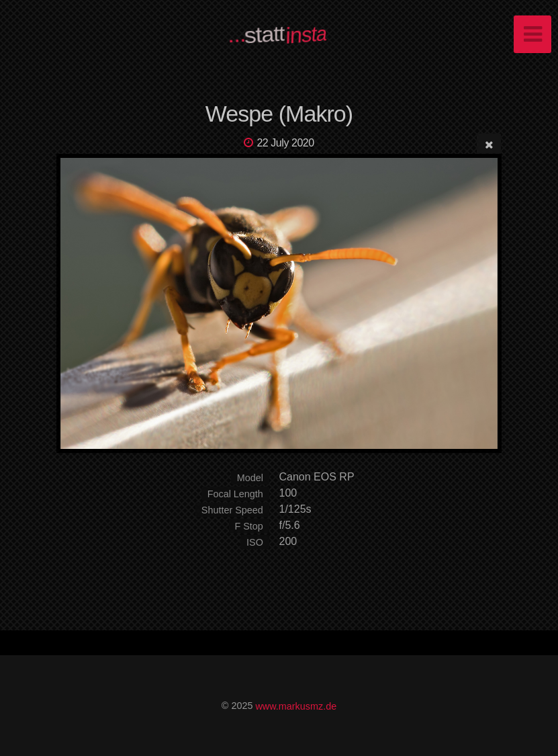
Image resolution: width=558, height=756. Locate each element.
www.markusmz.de (296, 706)
